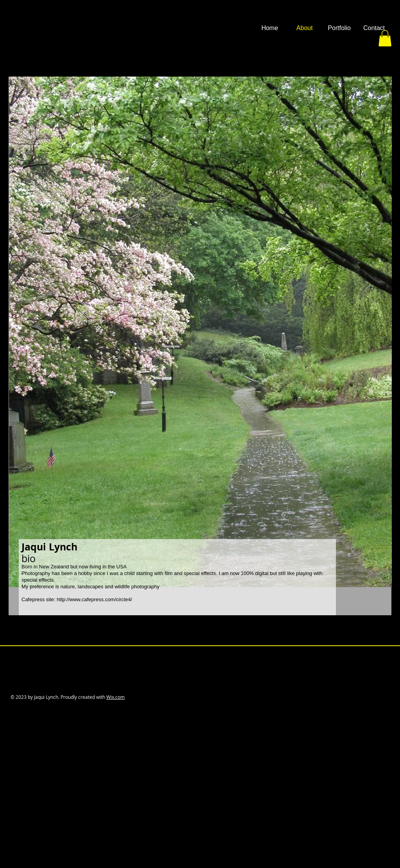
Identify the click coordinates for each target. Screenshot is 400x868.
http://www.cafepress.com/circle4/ (94, 599)
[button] (339, 28)
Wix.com (115, 697)
